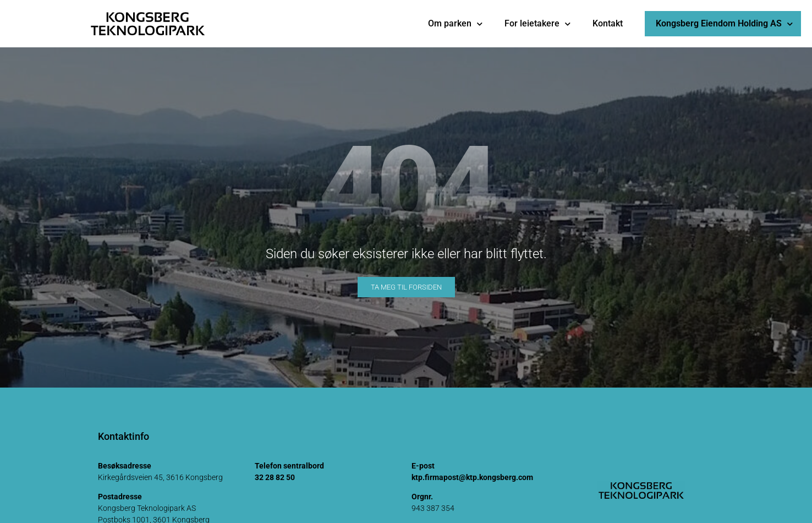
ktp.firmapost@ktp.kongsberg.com (472, 477)
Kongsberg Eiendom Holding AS (724, 24)
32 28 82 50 (275, 477)
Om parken (455, 24)
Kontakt (608, 23)
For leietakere (537, 24)
